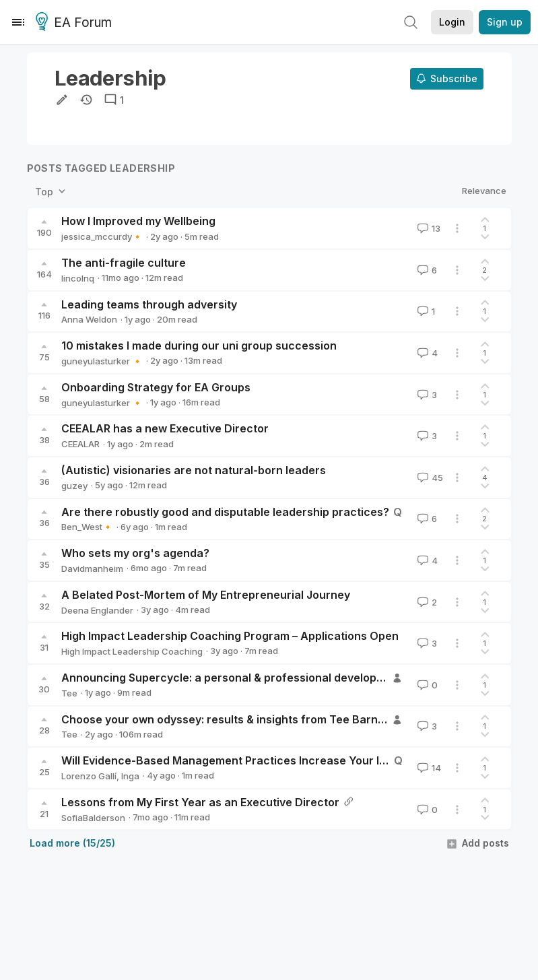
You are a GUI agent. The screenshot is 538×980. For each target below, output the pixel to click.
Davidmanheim (92, 568)
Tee (69, 693)
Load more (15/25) (72, 843)
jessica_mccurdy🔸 (102, 236)
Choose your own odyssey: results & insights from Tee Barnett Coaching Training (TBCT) (298, 719)
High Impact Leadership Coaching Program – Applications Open (230, 636)
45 (429, 478)
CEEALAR (80, 444)
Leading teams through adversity (149, 304)
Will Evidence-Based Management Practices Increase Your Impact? (240, 760)
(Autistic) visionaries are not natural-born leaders (194, 470)
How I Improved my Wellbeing (138, 221)
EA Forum (76, 23)
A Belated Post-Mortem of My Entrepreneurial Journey (206, 595)
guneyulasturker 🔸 (102, 361)
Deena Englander (97, 610)
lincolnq (78, 278)
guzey (74, 486)
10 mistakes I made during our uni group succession (199, 346)
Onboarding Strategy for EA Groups (156, 387)
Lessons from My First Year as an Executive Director (200, 802)
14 (428, 768)
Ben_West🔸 (87, 527)
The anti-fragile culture (124, 263)
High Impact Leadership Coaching (132, 651)
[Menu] (18, 22)
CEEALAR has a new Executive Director (165, 428)
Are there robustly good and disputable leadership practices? (225, 512)
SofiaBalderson (93, 818)
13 (428, 228)
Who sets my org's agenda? (135, 553)
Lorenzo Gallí (89, 776)
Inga (130, 776)
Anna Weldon (89, 319)
